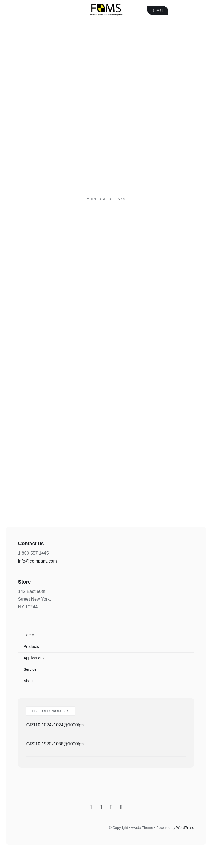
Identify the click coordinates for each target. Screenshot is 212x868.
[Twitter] (111, 807)
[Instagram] (101, 807)
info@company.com (37, 561)
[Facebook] (91, 807)
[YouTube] (121, 807)
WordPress (185, 828)
